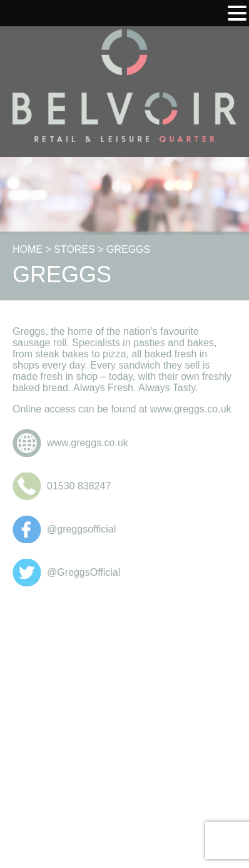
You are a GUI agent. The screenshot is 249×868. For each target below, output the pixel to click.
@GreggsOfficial (84, 572)
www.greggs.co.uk (88, 443)
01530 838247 (79, 486)
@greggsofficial (81, 529)
